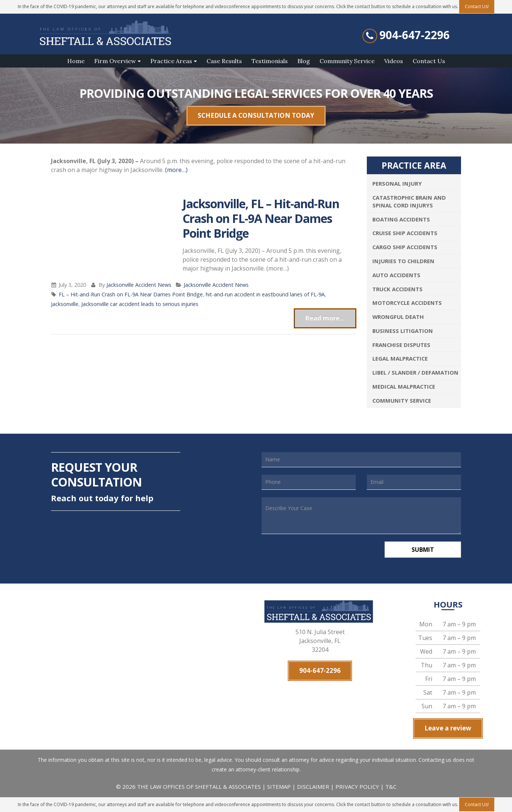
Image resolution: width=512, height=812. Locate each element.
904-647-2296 (414, 35)
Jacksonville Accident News (139, 285)
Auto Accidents (396, 275)
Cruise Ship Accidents (405, 233)
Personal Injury (397, 183)
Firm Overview (115, 61)
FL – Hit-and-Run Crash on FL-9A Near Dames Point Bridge (131, 294)
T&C (391, 787)
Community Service (347, 61)
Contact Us (429, 61)
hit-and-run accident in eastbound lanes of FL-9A (265, 294)
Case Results (224, 61)
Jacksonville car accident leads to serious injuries (140, 304)
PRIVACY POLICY (357, 787)
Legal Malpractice (400, 358)
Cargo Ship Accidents (405, 247)
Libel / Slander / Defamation (415, 372)
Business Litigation (403, 331)
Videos (394, 61)
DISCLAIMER (313, 787)
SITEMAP (280, 787)
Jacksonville (65, 304)
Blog (304, 61)
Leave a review (448, 728)
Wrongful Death (398, 317)
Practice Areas (171, 61)
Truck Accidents (397, 289)
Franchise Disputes (401, 345)
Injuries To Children (403, 261)
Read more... (325, 318)
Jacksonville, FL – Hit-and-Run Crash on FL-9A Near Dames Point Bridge (261, 218)
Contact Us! (477, 804)
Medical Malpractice (404, 386)
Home (76, 61)
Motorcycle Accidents (407, 303)
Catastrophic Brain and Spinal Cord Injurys (409, 201)
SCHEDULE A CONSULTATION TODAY (256, 115)
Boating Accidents (401, 219)
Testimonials (270, 61)
